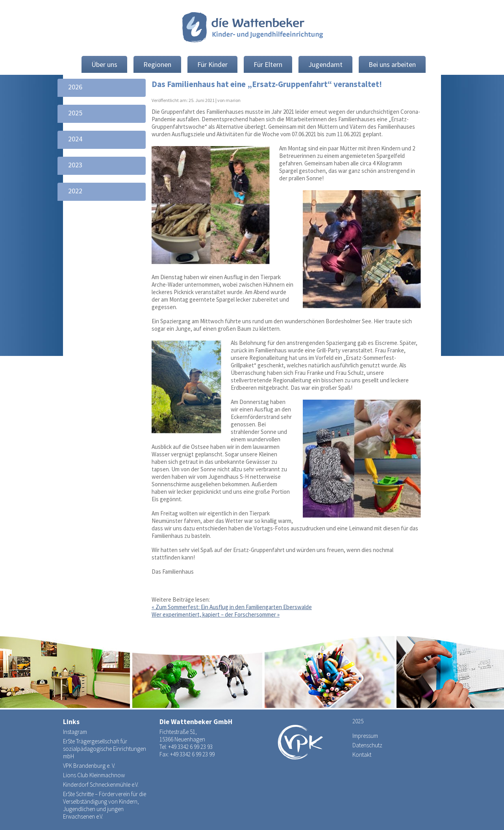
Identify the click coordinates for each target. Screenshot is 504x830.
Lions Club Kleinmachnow (94, 775)
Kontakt (362, 755)
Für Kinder (212, 64)
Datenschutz (367, 745)
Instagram (75, 732)
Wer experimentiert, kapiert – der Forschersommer (216, 614)
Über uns (104, 64)
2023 (75, 165)
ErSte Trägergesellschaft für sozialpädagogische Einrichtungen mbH (105, 749)
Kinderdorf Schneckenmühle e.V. (101, 785)
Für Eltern (268, 64)
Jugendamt (325, 64)
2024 (75, 139)
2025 (75, 113)
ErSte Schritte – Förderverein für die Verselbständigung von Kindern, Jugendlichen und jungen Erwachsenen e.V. (105, 805)
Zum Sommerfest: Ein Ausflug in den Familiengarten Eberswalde (232, 607)
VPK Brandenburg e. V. (89, 766)
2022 (75, 191)
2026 (75, 87)
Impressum (365, 736)
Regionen (157, 64)
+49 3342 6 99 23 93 (190, 747)
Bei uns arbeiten (392, 64)
